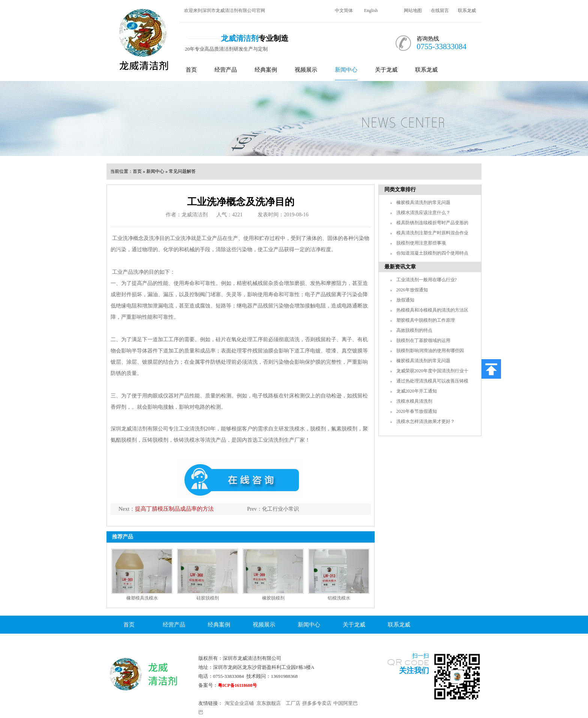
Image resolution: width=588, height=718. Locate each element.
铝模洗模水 (339, 598)
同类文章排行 (400, 190)
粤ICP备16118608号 (237, 685)
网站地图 (413, 10)
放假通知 (405, 300)
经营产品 (226, 70)
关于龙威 (386, 70)
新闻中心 (346, 70)
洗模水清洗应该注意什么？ (423, 213)
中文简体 (344, 10)
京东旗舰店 (269, 703)
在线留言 (440, 10)
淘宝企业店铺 (239, 703)
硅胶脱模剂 (208, 598)
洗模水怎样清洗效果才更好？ (426, 421)
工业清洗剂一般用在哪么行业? (427, 280)
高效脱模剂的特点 (414, 330)
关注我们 (414, 670)
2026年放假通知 (412, 290)
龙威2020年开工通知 (417, 391)
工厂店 (293, 703)
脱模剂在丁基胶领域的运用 (423, 340)
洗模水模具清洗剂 (414, 401)
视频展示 (306, 70)
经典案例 (266, 70)
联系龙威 (467, 10)
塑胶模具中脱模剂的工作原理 (426, 320)
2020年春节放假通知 (417, 411)
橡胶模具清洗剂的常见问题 (423, 202)
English (371, 10)
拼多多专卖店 (317, 703)
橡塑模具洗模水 (142, 598)
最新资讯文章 (400, 267)
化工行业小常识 (280, 509)
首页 (191, 70)
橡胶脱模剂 (273, 598)
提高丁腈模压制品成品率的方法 (174, 509)
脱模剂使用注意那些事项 (421, 243)
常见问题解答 (182, 171)
